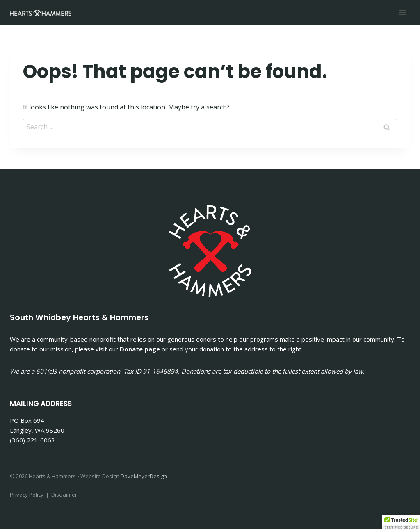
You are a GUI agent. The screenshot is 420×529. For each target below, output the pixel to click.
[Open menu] (403, 13)
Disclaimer (64, 495)
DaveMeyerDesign (144, 476)
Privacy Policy (27, 495)
